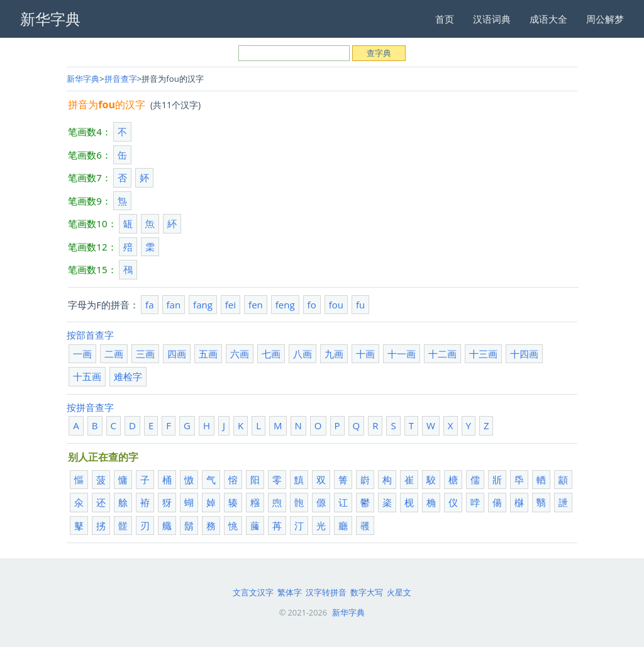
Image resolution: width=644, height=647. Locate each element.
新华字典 (83, 79)
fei (230, 305)
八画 (303, 354)
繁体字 (290, 592)
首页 (445, 19)
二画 (114, 354)
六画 (240, 354)
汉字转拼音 (326, 592)
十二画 (442, 354)
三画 (145, 354)
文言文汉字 (253, 592)
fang (203, 305)
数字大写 (367, 592)
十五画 (87, 376)
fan (174, 305)
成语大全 (548, 19)
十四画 (524, 354)
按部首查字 (90, 335)
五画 (208, 354)
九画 (334, 354)
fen (256, 305)
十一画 (402, 354)
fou (336, 305)
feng (285, 305)
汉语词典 (492, 19)
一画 (82, 354)
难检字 (128, 376)
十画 (365, 354)
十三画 (483, 354)
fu (360, 305)
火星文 (399, 592)
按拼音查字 (90, 407)
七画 (271, 354)
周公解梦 (605, 19)
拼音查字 (121, 79)
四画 (177, 354)
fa (149, 305)
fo (312, 305)
